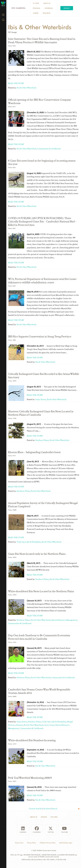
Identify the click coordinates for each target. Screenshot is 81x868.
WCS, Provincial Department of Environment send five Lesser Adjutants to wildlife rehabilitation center (42, 281)
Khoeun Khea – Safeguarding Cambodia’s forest (34, 452)
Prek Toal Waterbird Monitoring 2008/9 (30, 778)
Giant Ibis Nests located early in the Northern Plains (37, 554)
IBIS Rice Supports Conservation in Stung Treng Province (40, 337)
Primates (19, 725)
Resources (47, 13)
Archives (47, 809)
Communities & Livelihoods (49, 149)
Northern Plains (42, 440)
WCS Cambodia (18, 8)
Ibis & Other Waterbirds (27, 88)
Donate (67, 8)
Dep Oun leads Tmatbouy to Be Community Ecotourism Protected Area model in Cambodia (39, 637)
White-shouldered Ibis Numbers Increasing (32, 740)
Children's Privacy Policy (48, 843)
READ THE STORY (16, 83)
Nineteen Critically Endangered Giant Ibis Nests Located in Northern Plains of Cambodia (41, 413)
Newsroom (49, 8)
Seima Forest (41, 399)
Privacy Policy (31, 843)
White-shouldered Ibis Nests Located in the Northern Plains (41, 591)
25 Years (36, 3)
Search (55, 809)
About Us (47, 3)
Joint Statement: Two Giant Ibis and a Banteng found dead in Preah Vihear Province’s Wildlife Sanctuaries (42, 41)
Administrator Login (66, 843)
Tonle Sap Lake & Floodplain (29, 542)
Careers (36, 13)
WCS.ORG (54, 817)
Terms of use (19, 843)
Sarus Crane (49, 725)
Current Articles (35, 809)
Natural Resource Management (64, 620)
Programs (37, 8)
